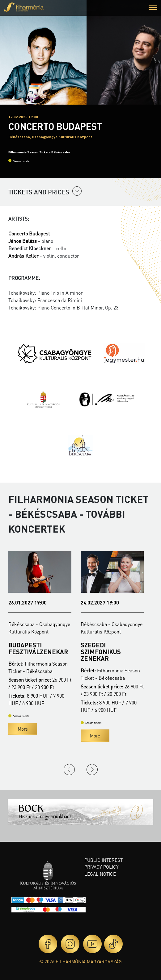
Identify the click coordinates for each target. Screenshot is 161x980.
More (23, 729)
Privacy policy (102, 867)
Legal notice (100, 874)
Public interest (104, 860)
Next (92, 770)
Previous (69, 770)
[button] (153, 8)
